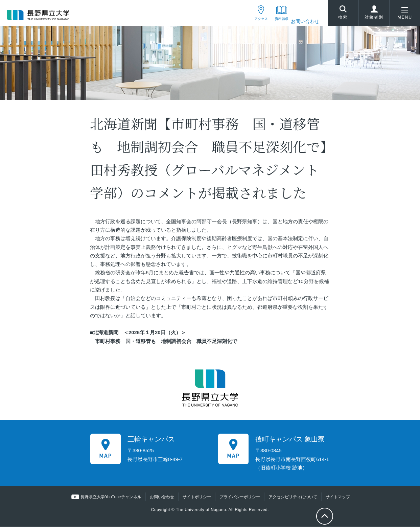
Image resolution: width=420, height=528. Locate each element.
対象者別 (374, 15)
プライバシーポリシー (239, 499)
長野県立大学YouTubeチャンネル (111, 499)
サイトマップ (337, 499)
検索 (343, 14)
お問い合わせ (305, 21)
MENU (405, 15)
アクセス (250, 21)
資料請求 (277, 21)
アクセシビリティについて (293, 499)
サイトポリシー (196, 499)
